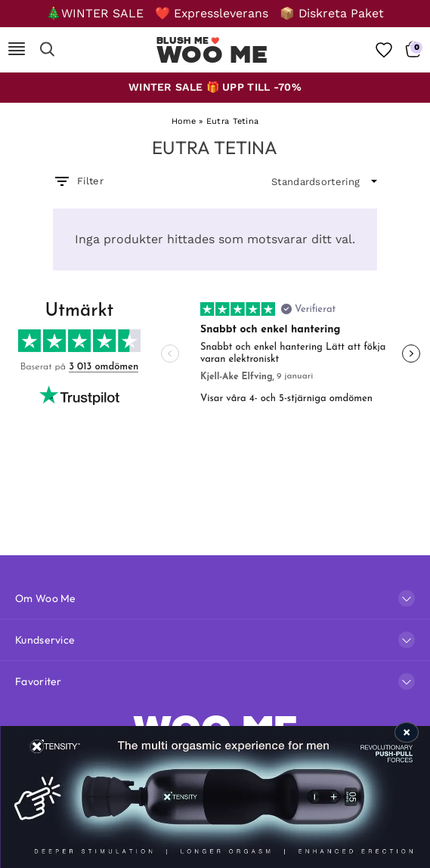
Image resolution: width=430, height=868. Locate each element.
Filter (78, 181)
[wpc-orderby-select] (324, 182)
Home (184, 121)
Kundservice (45, 640)
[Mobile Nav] (17, 50)
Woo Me (212, 54)
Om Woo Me (46, 598)
